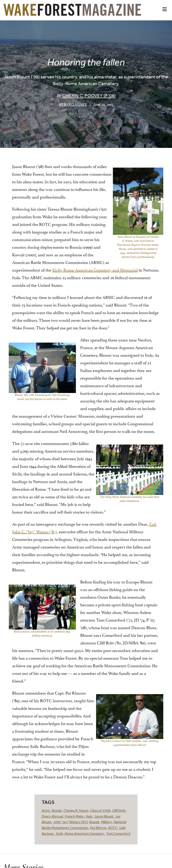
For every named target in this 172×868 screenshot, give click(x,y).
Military (106, 822)
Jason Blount (104, 816)
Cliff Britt (119, 810)
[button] (165, 9)
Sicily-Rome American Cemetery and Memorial (95, 270)
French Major (74, 816)
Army (46, 810)
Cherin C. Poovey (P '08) (89, 96)
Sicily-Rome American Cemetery (80, 833)
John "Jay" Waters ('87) (70, 822)
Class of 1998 (100, 810)
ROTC (113, 828)
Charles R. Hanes (76, 810)
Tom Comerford (118, 833)
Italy (89, 816)
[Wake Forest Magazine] (72, 12)
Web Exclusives (73, 104)
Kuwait (94, 822)
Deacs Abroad (52, 816)
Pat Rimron (98, 828)
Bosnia (57, 810)
